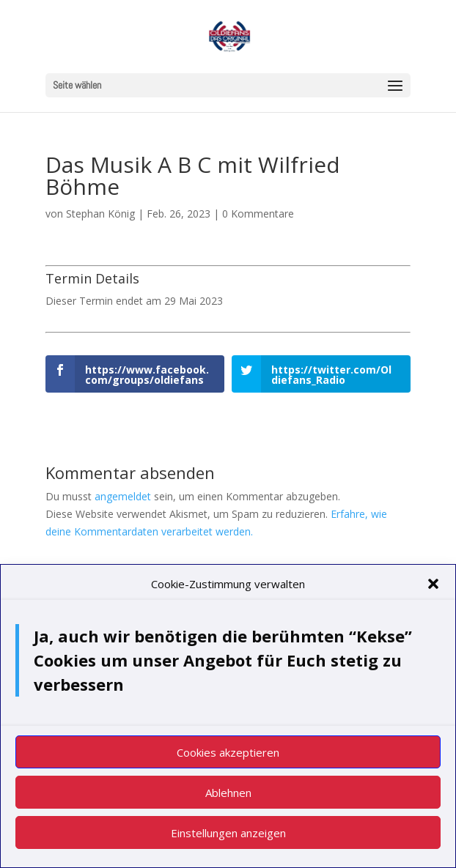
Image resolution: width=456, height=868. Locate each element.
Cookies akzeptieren (228, 759)
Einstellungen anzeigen (228, 839)
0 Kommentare (258, 214)
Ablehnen (228, 799)
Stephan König (100, 214)
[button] (433, 591)
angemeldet (123, 496)
